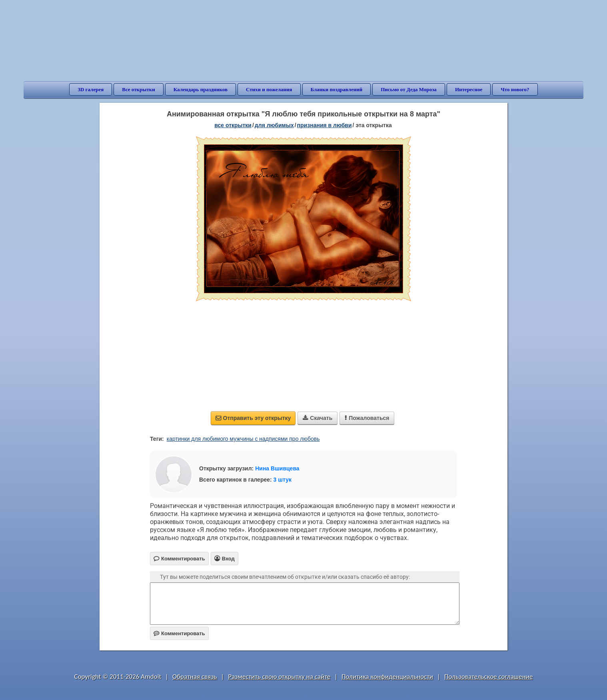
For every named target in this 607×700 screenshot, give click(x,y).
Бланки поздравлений (337, 89)
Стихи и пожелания (269, 89)
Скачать (317, 418)
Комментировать (179, 633)
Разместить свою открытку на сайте (279, 677)
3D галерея (91, 89)
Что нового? (515, 89)
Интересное (469, 89)
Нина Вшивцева (277, 468)
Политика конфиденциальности (387, 677)
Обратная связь (195, 677)
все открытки (233, 125)
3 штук (283, 480)
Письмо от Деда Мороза (409, 89)
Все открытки (139, 89)
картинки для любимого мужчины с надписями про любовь (243, 439)
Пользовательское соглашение (488, 677)
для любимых (274, 125)
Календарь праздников (201, 89)
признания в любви (324, 125)
